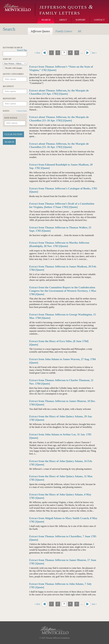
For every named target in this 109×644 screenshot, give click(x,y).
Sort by (7, 59)
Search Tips (22, 50)
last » (94, 53)
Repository (9, 99)
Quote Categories (13, 74)
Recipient (8, 86)
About (63, 20)
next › (87, 53)
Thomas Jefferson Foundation (58, 638)
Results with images (14, 68)
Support (80, 20)
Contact (99, 20)
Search (46, 20)
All (79, 31)
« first (37, 53)
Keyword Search (15, 48)
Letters (64, 31)
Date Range (11, 118)
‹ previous (44, 53)
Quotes (40, 31)
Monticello (17, 7)
